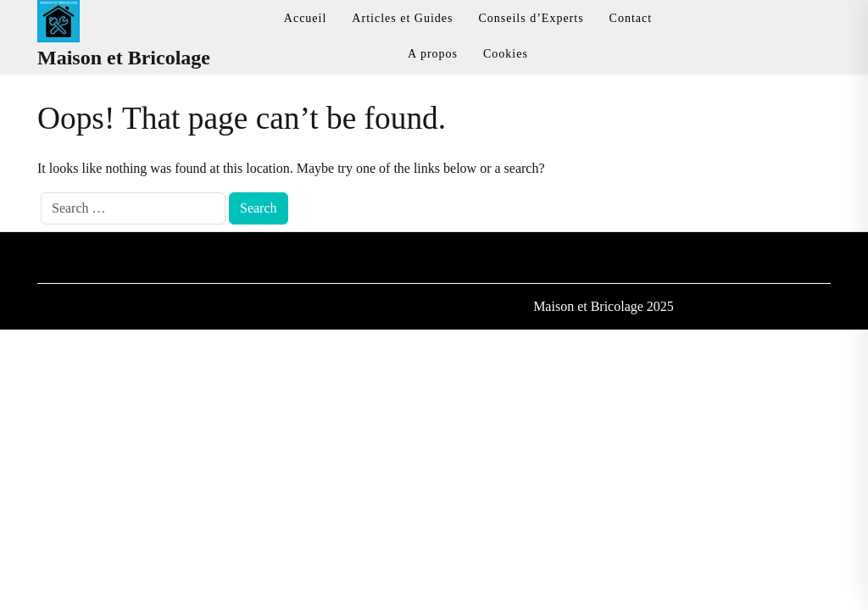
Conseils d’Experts (531, 18)
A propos (433, 54)
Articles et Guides (402, 18)
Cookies (506, 54)
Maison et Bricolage (124, 58)
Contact (631, 18)
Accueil (306, 18)
